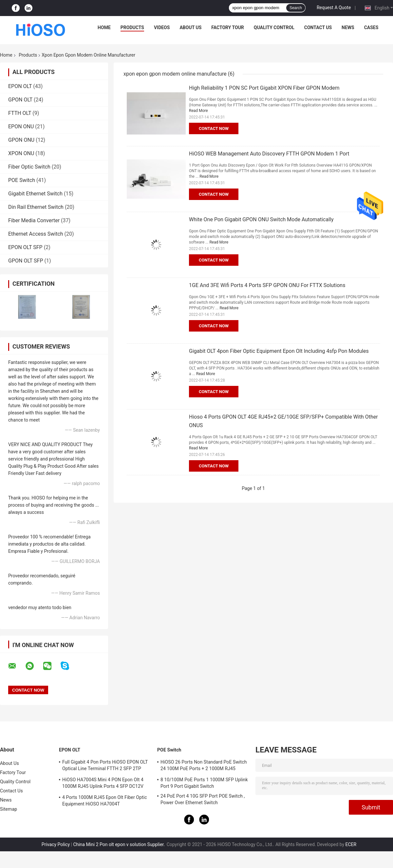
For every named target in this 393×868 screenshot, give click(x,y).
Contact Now (214, 128)
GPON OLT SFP (26, 261)
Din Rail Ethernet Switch (36, 207)
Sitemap (9, 809)
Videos (162, 27)
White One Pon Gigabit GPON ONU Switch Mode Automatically (261, 219)
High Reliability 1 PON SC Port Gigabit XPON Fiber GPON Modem (264, 88)
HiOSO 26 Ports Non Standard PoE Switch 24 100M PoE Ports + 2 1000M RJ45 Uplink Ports (204, 766)
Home (104, 27)
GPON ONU (21, 140)
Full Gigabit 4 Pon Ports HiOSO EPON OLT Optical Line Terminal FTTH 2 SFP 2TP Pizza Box (105, 766)
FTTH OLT (20, 113)
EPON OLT (20, 86)
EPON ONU (21, 127)
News (348, 27)
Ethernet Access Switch (36, 234)
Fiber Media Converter (34, 220)
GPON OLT (20, 100)
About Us (190, 27)
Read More (198, 111)
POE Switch (22, 180)
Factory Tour (228, 27)
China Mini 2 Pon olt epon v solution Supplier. (119, 844)
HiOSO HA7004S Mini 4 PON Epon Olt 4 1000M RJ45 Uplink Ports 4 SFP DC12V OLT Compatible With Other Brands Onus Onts (104, 784)
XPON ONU (21, 153)
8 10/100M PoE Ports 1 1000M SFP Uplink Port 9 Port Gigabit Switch (204, 783)
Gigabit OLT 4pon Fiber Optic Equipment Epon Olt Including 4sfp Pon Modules (279, 351)
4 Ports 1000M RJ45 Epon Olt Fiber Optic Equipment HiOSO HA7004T (105, 801)
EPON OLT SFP (25, 247)
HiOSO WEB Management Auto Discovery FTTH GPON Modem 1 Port (269, 154)
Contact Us (318, 27)
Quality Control (274, 27)
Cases (371, 27)
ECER (351, 844)
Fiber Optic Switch (29, 167)
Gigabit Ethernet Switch (35, 194)
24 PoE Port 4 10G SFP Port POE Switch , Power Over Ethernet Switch (203, 799)
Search (296, 8)
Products (132, 27)
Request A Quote (334, 8)
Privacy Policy (56, 844)
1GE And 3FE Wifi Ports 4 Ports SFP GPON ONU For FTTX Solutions (267, 285)
